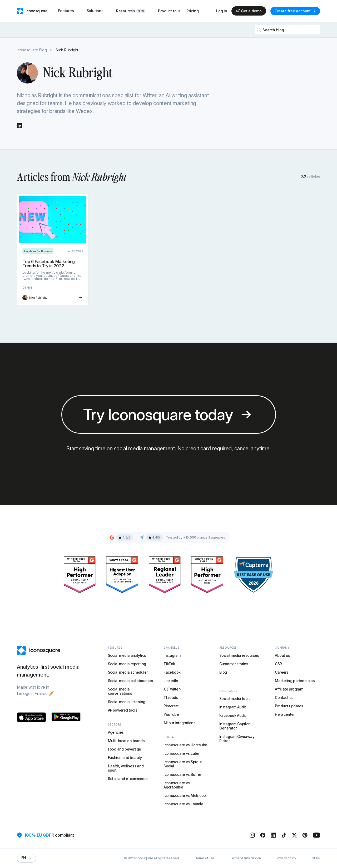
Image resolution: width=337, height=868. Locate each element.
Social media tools (235, 699)
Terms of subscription (245, 858)
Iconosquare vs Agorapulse (177, 785)
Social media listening (127, 702)
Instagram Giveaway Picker (237, 739)
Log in (222, 11)
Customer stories (234, 664)
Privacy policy (286, 858)
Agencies (116, 732)
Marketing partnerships (295, 681)
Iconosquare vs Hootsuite (185, 745)
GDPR (316, 858)
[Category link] (38, 251)
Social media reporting (127, 664)
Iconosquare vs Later (181, 753)
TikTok (169, 664)
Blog (223, 672)
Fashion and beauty (125, 758)
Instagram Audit (233, 707)
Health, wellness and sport (126, 768)
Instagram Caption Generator (235, 726)
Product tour (169, 11)
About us (282, 655)
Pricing (193, 11)
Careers (282, 672)
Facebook (172, 672)
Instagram (172, 655)
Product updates (289, 706)
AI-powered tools (123, 710)
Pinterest (171, 706)
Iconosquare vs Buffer (182, 774)
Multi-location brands (126, 741)
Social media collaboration (130, 681)
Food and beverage (125, 749)
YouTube (171, 714)
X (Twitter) (172, 689)
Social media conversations (120, 691)
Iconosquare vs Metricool (185, 795)
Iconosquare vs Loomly (183, 804)
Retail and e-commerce (128, 779)
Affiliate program (289, 689)
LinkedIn (171, 681)
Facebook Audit (233, 715)
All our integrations (179, 723)
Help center (285, 714)
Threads (171, 697)
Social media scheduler (128, 672)
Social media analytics (127, 655)
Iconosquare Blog (32, 50)
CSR (278, 664)
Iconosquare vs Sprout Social (183, 764)
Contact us (284, 697)
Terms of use (205, 858)
